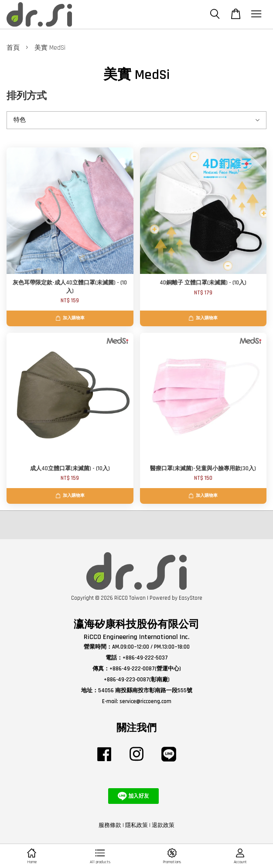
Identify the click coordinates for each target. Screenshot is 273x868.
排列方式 (27, 96)
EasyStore (191, 598)
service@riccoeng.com (145, 701)
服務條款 (110, 825)
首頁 (13, 48)
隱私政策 (136, 825)
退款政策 (163, 825)
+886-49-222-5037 (145, 658)
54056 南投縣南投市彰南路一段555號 (145, 690)
